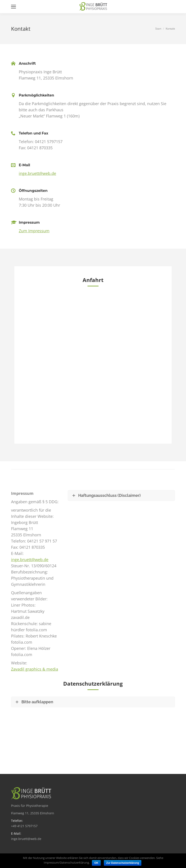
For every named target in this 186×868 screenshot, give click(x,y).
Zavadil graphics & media (35, 669)
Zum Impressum (34, 231)
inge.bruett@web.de (37, 173)
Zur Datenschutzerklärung (123, 863)
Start (158, 29)
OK (96, 863)
